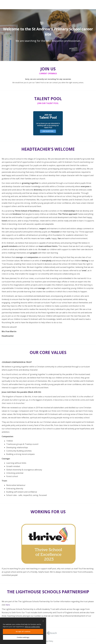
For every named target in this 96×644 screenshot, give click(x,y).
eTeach (48, 633)
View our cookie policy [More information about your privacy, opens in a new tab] (32, 627)
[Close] (43, 621)
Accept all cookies (23, 631)
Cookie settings (23, 637)
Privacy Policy (48, 641)
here (8, 605)
